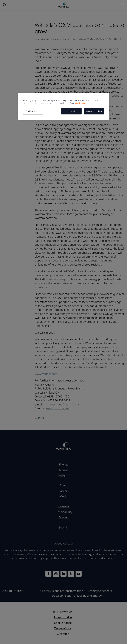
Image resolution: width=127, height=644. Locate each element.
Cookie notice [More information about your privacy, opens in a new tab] (81, 103)
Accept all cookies (94, 111)
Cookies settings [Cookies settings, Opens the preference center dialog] (33, 111)
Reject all (71, 111)
